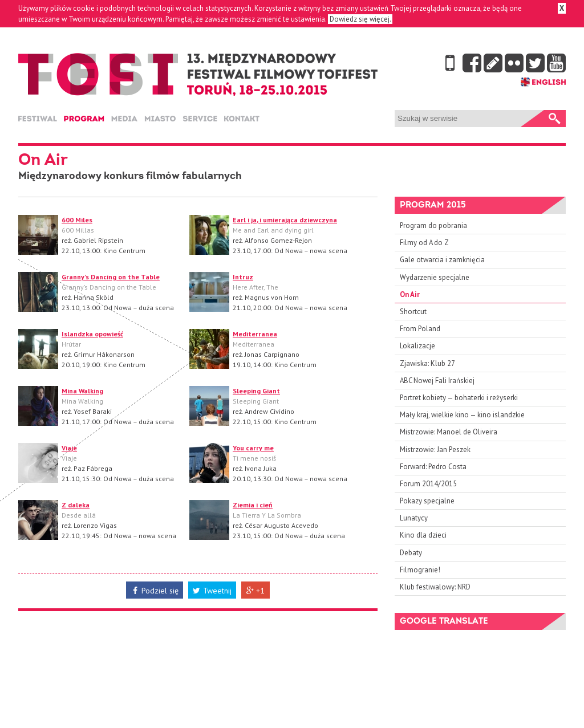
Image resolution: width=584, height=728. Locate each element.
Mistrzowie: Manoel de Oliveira (449, 432)
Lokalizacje (417, 346)
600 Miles (77, 220)
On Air (410, 294)
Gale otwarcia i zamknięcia (442, 260)
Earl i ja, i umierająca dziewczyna (285, 220)
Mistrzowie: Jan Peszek (435, 450)
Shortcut (413, 312)
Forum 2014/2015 (428, 484)
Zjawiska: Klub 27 (427, 363)
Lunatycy (414, 518)
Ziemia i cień (253, 505)
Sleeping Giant (256, 391)
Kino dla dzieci (423, 535)
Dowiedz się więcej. (360, 19)
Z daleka (76, 505)
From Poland (420, 329)
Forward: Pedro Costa (433, 467)
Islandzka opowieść (92, 334)
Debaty (411, 553)
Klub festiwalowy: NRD (435, 587)
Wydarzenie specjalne (435, 277)
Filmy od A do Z (424, 243)
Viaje (69, 448)
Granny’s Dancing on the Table (111, 277)
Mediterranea (255, 334)
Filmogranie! (420, 570)
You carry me (253, 448)
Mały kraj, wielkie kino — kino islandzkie (462, 415)
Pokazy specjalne (427, 501)
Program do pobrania (433, 225)
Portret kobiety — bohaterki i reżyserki (459, 398)
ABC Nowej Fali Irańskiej (437, 381)
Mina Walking (82, 391)
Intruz (243, 277)
